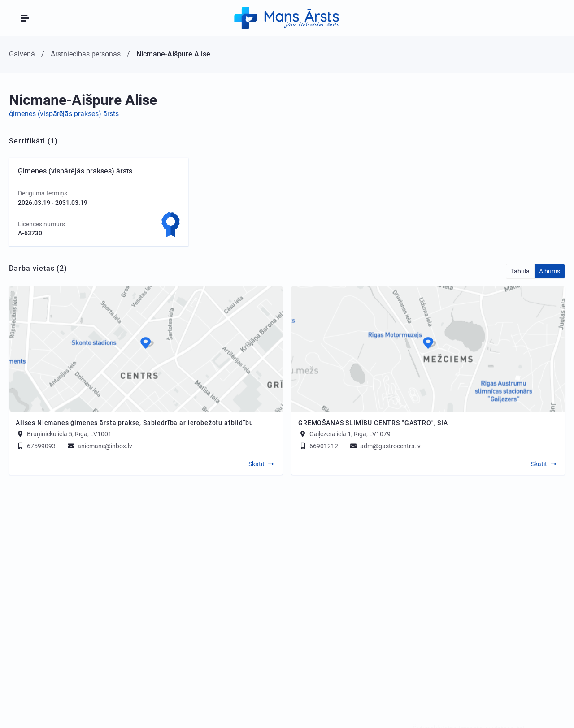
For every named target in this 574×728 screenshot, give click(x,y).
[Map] (146, 349)
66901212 (318, 446)
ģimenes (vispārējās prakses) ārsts (64, 114)
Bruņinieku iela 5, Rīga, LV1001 (69, 434)
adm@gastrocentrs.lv (385, 446)
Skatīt (257, 464)
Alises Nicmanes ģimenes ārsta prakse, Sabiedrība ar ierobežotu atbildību (134, 423)
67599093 (36, 446)
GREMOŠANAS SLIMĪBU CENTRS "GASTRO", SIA (373, 423)
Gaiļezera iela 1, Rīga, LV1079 (350, 434)
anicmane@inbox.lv (99, 446)
